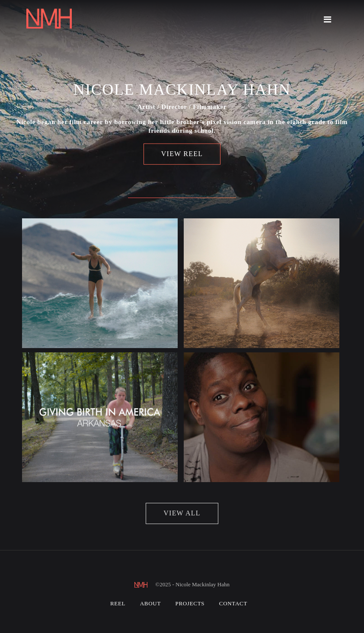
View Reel (182, 154)
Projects (190, 603)
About (150, 603)
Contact (233, 603)
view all (182, 513)
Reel (118, 603)
